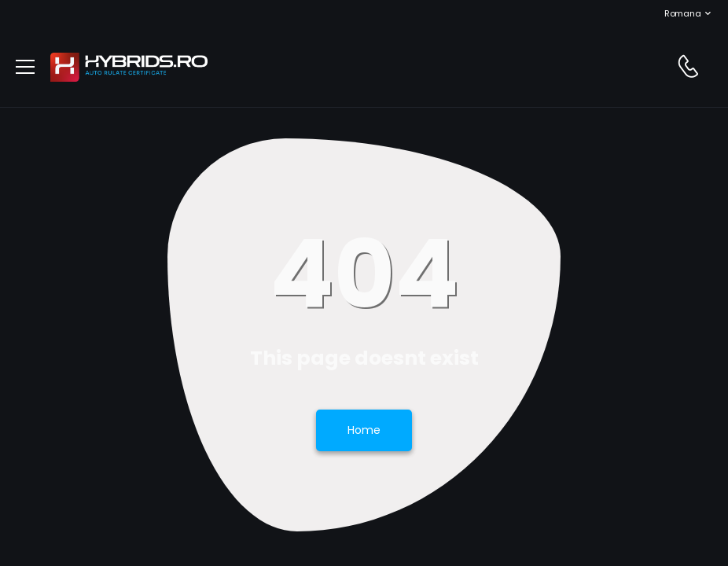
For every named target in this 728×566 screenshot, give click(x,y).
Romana (675, 13)
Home (364, 430)
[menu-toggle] (25, 67)
